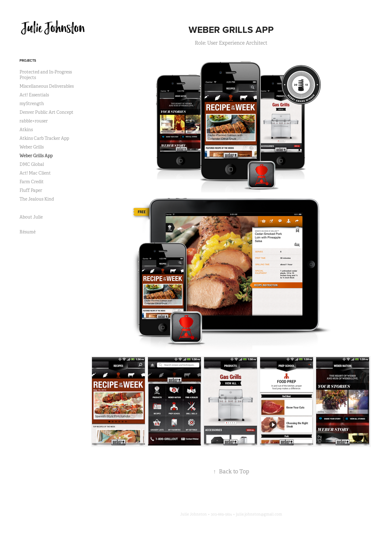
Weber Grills (32, 147)
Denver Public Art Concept (46, 112)
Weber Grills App (36, 156)
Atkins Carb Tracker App (44, 138)
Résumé (28, 232)
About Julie (31, 217)
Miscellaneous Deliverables (47, 86)
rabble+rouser (34, 121)
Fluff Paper (31, 190)
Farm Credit (32, 182)
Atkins (26, 130)
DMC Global (32, 164)
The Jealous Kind (37, 199)
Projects (28, 60)
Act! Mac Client (35, 173)
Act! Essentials (34, 95)
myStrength (32, 104)
